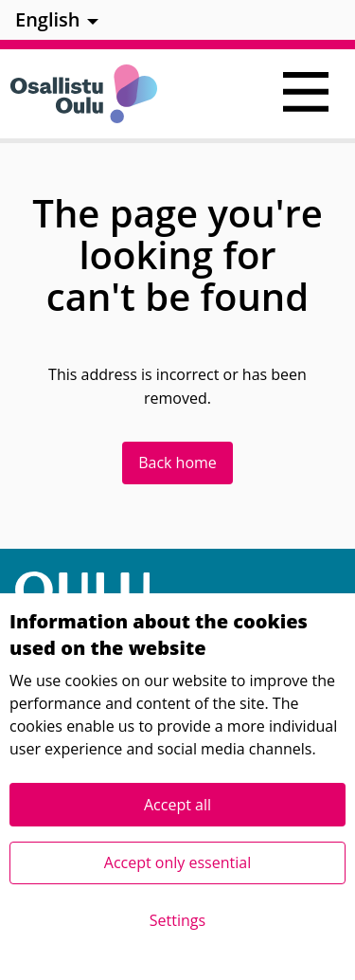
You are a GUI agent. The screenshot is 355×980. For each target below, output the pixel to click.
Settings (177, 920)
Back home (177, 463)
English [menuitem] (48, 19)
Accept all (177, 805)
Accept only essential (177, 862)
